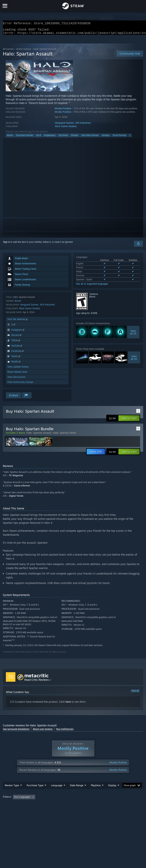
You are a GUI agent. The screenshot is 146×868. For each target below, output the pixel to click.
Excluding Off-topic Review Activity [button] (60, 805)
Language (57, 793)
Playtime (96, 793)
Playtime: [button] (90, 805)
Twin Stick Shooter (90, 137)
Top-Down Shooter (25, 137)
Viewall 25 (133, 334)
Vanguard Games (64, 125)
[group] (73, 807)
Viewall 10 (134, 360)
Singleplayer (50, 137)
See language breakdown (16, 731)
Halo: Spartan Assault (39, 435)
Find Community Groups (20, 384)
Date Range (77, 793)
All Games (8, 51)
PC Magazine (16, 478)
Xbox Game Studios (66, 128)
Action (10, 137)
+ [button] (130, 137)
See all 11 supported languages (92, 286)
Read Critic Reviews (37, 682)
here (68, 704)
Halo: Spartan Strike (64, 435)
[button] (129, 420)
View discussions (16, 379)
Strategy (106, 137)
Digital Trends (16, 498)
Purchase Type (35, 793)
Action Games (24, 51)
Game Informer (22, 488)
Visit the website (18, 321)
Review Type (12, 793)
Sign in (7, 244)
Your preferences (65, 731)
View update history (18, 369)
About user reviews (43, 731)
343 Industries (83, 125)
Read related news (17, 374)
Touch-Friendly (119, 137)
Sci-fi (39, 137)
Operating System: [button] (13, 810)
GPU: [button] (46, 810)
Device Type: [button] (62, 810)
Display (112, 793)
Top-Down (63, 137)
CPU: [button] (33, 810)
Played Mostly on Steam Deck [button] (117, 805)
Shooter (75, 137)
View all (135, 693)
